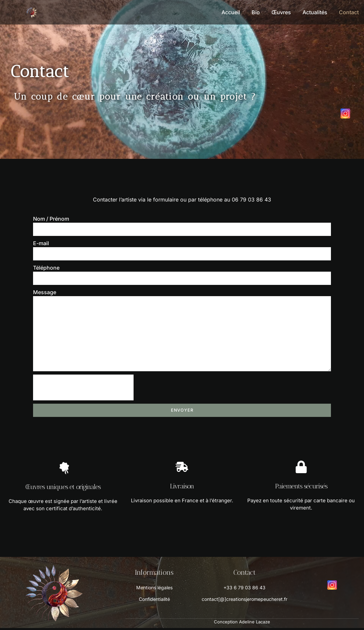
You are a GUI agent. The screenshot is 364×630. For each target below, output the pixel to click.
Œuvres (281, 12)
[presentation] (83, 389)
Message (45, 292)
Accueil (231, 12)
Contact (349, 12)
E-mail (41, 243)
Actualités (315, 12)
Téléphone (46, 268)
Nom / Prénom (51, 219)
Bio (256, 12)
